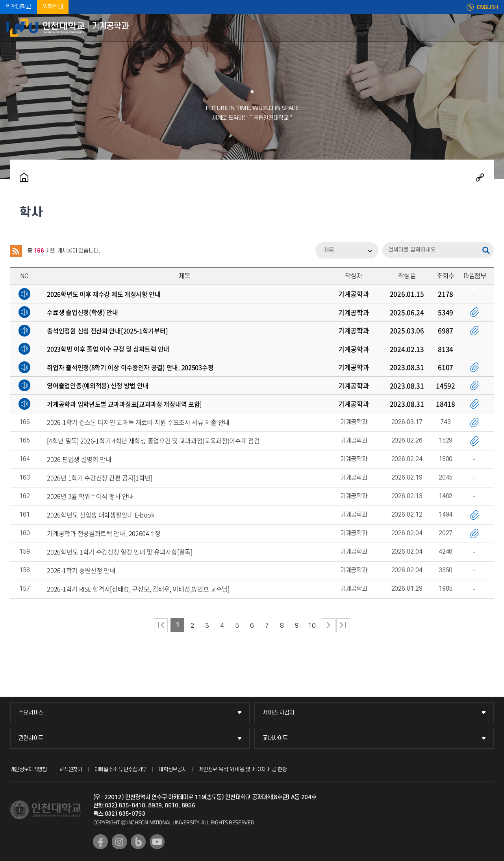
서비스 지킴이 (278, 713)
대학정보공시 (172, 769)
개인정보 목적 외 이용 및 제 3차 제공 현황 (243, 769)
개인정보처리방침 (29, 769)
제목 (329, 250)
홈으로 (24, 177)
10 (312, 626)
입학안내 (53, 7)
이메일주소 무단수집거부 (120, 769)
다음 (329, 625)
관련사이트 (31, 738)
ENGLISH (487, 7)
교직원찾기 (71, 769)
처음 (161, 625)
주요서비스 (31, 713)
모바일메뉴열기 (492, 28)
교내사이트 (275, 738)
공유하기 (480, 177)
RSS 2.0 (16, 251)
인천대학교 (19, 7)
